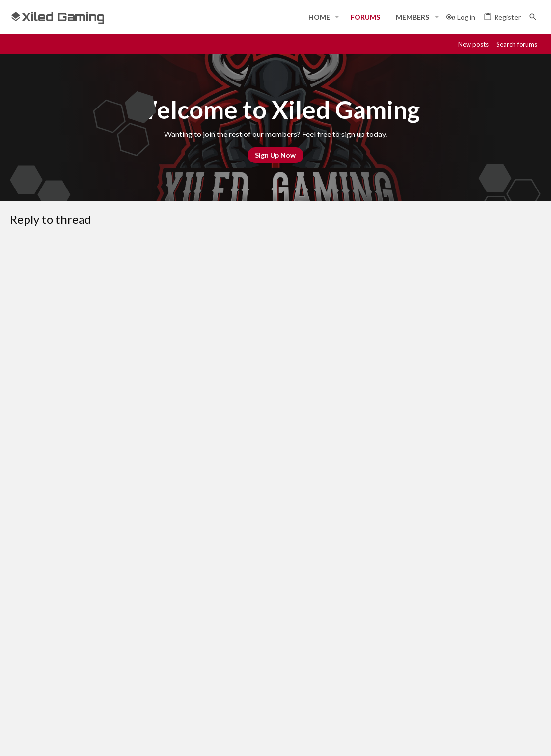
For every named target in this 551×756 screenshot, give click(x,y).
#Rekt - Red (36, 564)
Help (477, 564)
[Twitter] (518, 740)
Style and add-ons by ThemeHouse (273, 740)
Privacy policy (439, 564)
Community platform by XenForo (111, 740)
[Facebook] (447, 740)
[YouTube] (535, 740)
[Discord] (465, 740)
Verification (158, 443)
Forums (202, 650)
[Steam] (482, 740)
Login (378, 632)
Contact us (208, 669)
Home (199, 632)
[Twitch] (500, 740)
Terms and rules (383, 564)
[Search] (533, 17)
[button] (337, 17)
